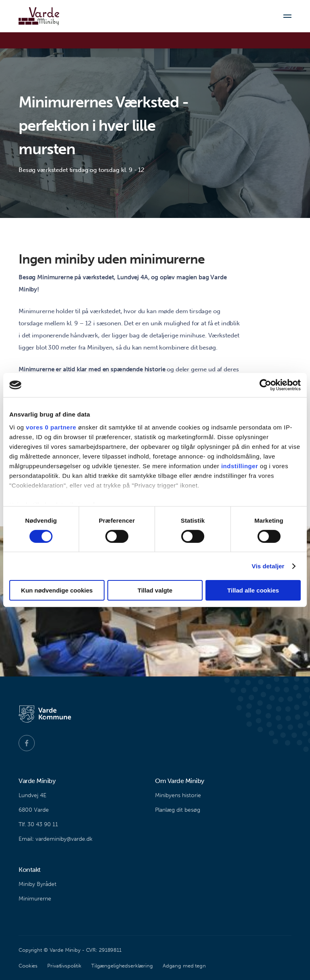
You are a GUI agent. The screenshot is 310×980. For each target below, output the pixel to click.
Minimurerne (35, 899)
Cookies (28, 966)
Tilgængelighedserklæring (122, 966)
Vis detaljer (268, 566)
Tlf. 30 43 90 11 (38, 824)
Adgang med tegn (184, 966)
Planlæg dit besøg (178, 810)
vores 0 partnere (51, 427)
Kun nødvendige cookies (57, 590)
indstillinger (240, 466)
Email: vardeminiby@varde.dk (56, 839)
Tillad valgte (155, 590)
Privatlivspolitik (64, 966)
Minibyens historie (178, 795)
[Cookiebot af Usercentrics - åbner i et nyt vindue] (265, 385)
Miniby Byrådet (38, 884)
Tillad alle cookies (253, 590)
